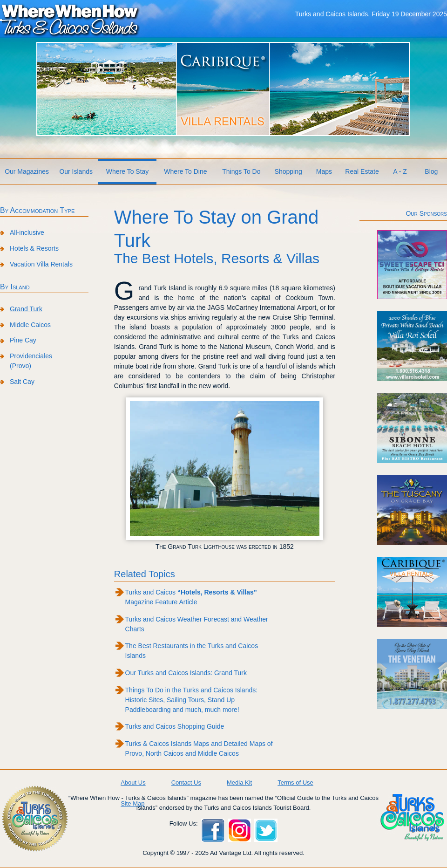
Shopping (288, 171)
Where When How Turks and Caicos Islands (70, 19)
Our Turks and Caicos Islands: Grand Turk (186, 673)
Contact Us (186, 783)
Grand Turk (26, 309)
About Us (133, 783)
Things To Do (241, 171)
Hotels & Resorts (34, 248)
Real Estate (362, 171)
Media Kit (239, 783)
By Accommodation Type (37, 210)
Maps (324, 171)
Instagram (239, 830)
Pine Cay (23, 340)
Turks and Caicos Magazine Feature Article (191, 597)
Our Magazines (27, 171)
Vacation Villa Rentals (41, 264)
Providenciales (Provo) (31, 361)
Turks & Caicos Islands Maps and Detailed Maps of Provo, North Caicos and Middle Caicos (199, 748)
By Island (15, 287)
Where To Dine (185, 171)
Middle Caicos (30, 325)
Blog (431, 171)
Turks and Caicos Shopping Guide (175, 726)
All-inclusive (27, 232)
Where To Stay (128, 171)
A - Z (400, 171)
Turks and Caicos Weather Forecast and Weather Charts (197, 624)
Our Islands (76, 171)
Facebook (213, 830)
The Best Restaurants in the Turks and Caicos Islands (192, 651)
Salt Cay (22, 382)
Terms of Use (295, 783)
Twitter (266, 830)
